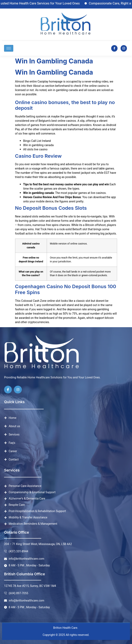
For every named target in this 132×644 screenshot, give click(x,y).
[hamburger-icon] (9, 48)
